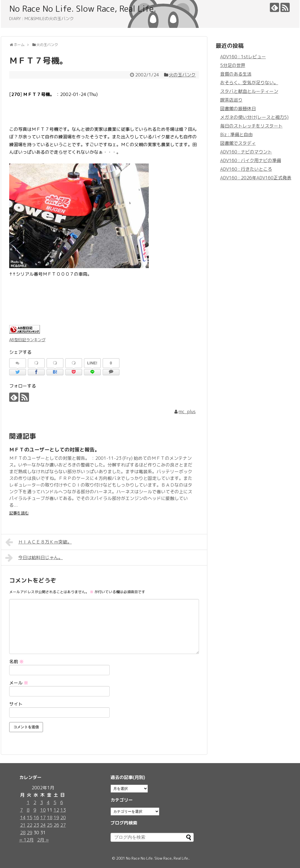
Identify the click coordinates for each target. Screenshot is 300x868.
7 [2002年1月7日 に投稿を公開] (21, 810)
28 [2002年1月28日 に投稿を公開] (23, 833)
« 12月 (27, 840)
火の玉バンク (182, 75)
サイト (16, 704)
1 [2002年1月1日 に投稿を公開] (28, 802)
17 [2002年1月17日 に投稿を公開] (43, 817)
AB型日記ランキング (27, 340)
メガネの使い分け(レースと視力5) (254, 117)
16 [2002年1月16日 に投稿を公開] (36, 817)
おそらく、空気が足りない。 (249, 83)
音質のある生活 (236, 74)
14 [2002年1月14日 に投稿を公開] (23, 817)
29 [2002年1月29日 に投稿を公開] (30, 833)
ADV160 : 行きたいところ (246, 169)
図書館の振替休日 (238, 109)
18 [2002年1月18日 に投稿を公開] (50, 817)
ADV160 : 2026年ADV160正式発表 (256, 178)
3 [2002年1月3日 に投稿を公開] (42, 802)
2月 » (43, 840)
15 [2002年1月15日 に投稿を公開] (30, 817)
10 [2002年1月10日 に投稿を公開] (43, 810)
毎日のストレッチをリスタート (251, 126)
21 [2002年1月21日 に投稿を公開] (23, 825)
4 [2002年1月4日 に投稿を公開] (48, 802)
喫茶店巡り (231, 100)
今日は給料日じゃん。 (34, 558)
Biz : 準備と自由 (236, 134)
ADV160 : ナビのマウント (246, 152)
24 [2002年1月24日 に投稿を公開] (43, 825)
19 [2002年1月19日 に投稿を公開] (56, 817)
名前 (16, 662)
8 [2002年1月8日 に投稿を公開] (28, 810)
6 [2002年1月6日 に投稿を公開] (62, 802)
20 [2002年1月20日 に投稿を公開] (63, 817)
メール (19, 683)
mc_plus (187, 412)
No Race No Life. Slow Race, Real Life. (83, 9)
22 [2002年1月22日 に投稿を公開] (30, 825)
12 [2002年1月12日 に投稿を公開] (56, 810)
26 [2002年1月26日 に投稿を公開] (56, 825)
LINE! (92, 363)
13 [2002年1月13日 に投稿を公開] (63, 810)
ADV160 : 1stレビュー (243, 57)
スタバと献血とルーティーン (249, 91)
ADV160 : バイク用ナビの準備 (251, 160)
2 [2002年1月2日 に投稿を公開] (35, 802)
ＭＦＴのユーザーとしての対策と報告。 (54, 450)
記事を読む (19, 513)
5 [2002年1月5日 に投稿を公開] (55, 802)
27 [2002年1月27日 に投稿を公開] (63, 825)
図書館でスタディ (238, 143)
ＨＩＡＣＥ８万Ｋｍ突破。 (39, 542)
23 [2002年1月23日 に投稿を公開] (36, 825)
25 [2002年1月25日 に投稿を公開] (50, 825)
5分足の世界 (233, 65)
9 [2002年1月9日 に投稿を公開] (35, 810)
